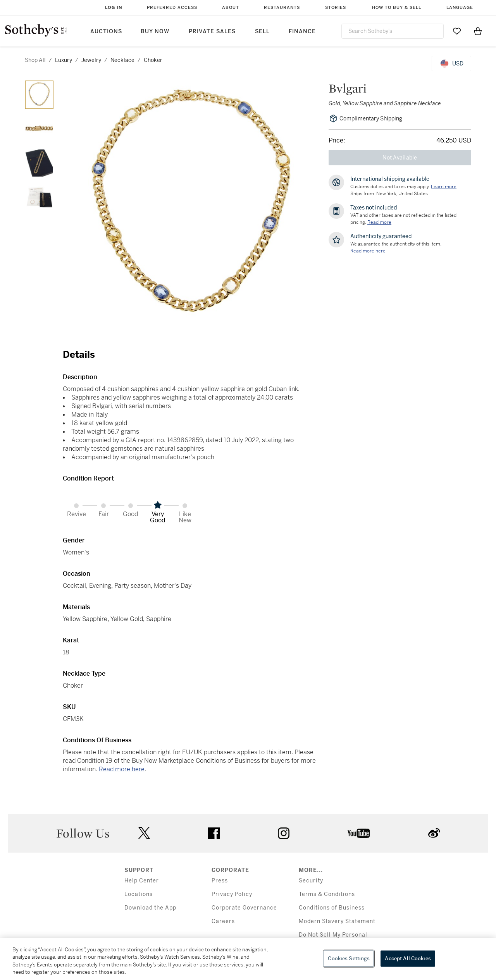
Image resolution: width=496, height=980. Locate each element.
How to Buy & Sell (397, 8)
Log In (114, 8)
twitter (144, 833)
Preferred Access (172, 8)
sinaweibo (434, 833)
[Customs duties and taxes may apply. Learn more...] (444, 187)
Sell (262, 32)
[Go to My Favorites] (457, 31)
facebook (214, 833)
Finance (302, 32)
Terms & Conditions (327, 894)
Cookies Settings (349, 959)
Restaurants (282, 8)
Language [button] (460, 8)
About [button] (231, 8)
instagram (284, 833)
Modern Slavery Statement (337, 921)
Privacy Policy (232, 894)
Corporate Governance (244, 908)
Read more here (122, 769)
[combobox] (393, 31)
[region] (248, 959)
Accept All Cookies (408, 959)
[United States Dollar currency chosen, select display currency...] (451, 64)
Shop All (35, 60)
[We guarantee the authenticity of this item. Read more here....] (368, 251)
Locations (139, 894)
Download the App (150, 908)
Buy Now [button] (155, 32)
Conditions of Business (332, 908)
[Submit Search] (435, 31)
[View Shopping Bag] (478, 31)
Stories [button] (336, 8)
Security (311, 881)
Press (220, 881)
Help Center (142, 881)
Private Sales (212, 32)
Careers (223, 921)
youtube (359, 833)
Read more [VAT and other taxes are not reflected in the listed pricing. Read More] (379, 222)
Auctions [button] (106, 32)
